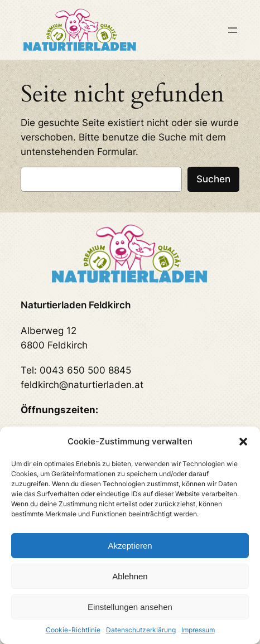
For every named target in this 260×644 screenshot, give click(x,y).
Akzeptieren (130, 546)
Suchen (213, 179)
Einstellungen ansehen (130, 607)
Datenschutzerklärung (141, 630)
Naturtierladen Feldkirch (76, 305)
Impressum (198, 630)
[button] (243, 442)
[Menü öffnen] (233, 30)
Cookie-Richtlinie (73, 630)
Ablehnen (130, 576)
